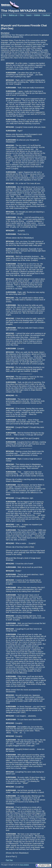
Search (29, 15)
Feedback (46, 15)
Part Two (9, 860)
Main (5, 15)
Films (22, 15)
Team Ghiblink (24, 865)
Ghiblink (37, 15)
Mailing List (13, 15)
